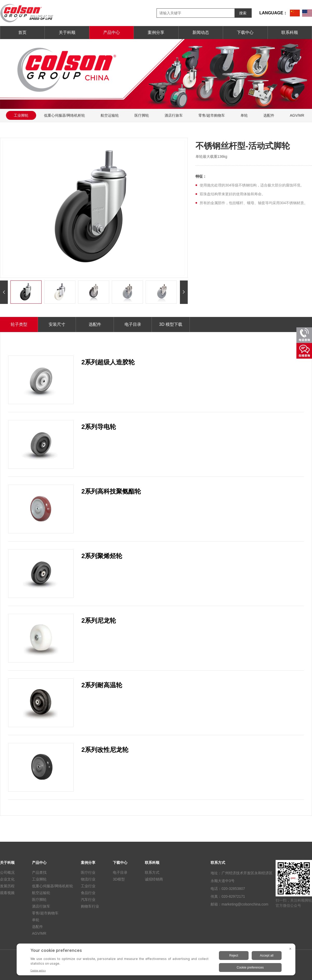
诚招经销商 (154, 879)
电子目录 (133, 324)
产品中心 (112, 32)
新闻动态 (201, 32)
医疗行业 (88, 872)
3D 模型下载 (171, 324)
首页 (22, 32)
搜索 (243, 13)
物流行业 (88, 879)
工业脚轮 (21, 115)
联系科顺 (290, 32)
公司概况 (7, 872)
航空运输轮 (110, 115)
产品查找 (39, 872)
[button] (4, 292)
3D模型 (119, 879)
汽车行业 (88, 900)
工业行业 (88, 886)
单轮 (244, 115)
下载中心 (245, 32)
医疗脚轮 (142, 115)
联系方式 (152, 872)
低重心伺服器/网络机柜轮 (64, 115)
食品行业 (88, 893)
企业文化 (7, 879)
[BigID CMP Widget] (156, 961)
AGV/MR (39, 933)
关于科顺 (67, 32)
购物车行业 (90, 906)
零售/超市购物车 (212, 115)
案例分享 (156, 32)
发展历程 (7, 886)
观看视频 (7, 893)
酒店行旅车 (174, 115)
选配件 (269, 115)
